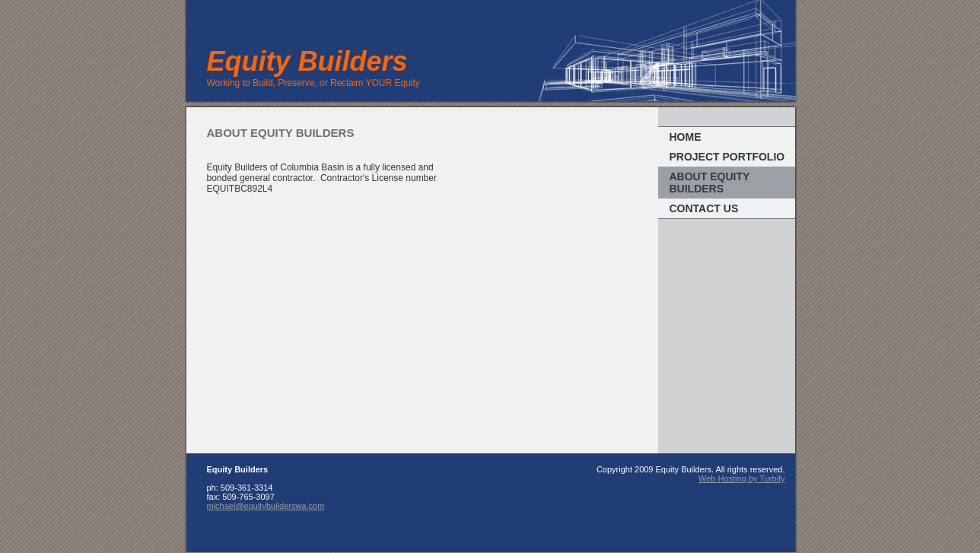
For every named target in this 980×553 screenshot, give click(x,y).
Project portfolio (727, 157)
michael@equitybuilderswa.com (266, 506)
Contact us (704, 208)
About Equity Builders (710, 183)
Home (686, 137)
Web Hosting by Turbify (742, 478)
